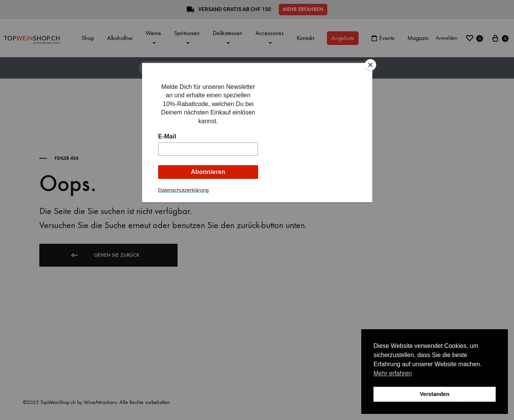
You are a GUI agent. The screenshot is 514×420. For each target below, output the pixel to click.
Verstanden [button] (435, 394)
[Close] (370, 65)
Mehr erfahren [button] (393, 373)
